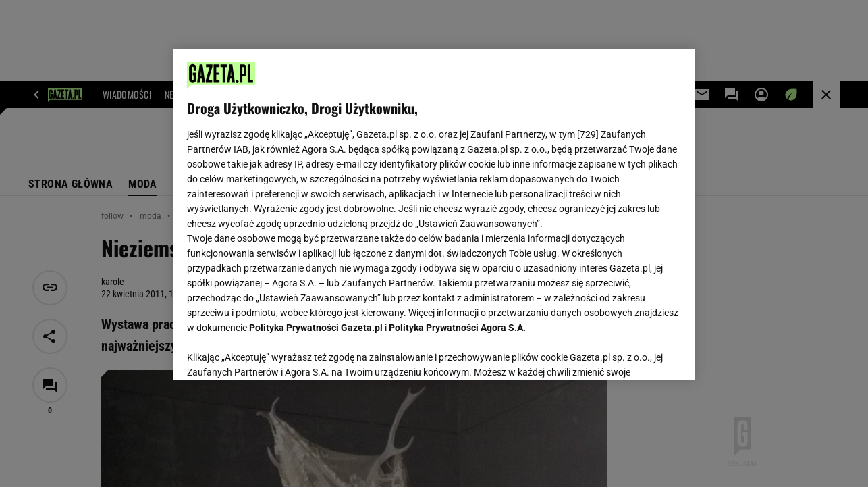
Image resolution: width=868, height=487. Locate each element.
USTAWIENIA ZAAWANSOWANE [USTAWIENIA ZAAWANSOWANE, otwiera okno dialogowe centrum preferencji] (276, 353)
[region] (434, 214)
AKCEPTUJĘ (635, 353)
